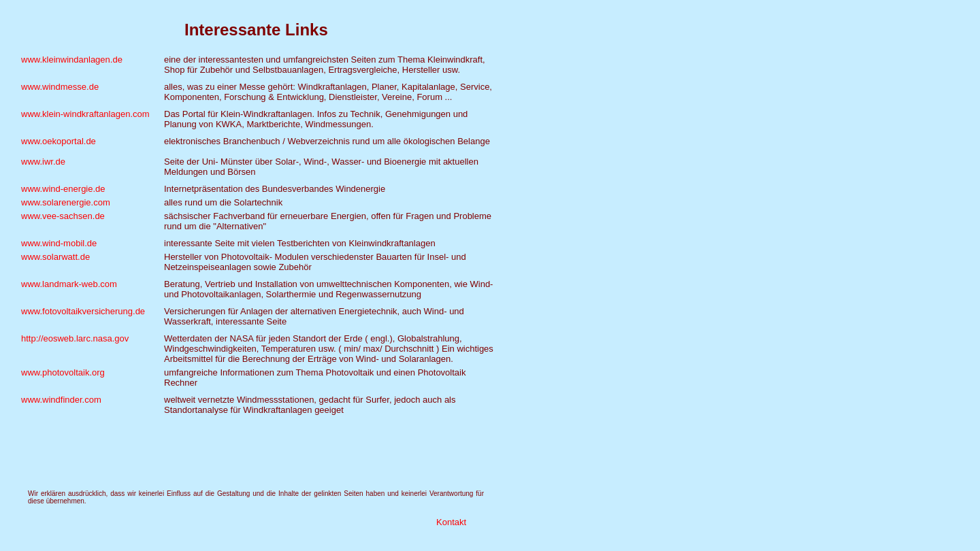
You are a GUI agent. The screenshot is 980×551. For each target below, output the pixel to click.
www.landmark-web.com (69, 284)
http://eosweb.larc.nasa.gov (75, 338)
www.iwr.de (43, 162)
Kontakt (451, 522)
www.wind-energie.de (63, 189)
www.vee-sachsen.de (63, 216)
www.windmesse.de (60, 87)
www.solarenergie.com (66, 202)
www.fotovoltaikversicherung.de (83, 311)
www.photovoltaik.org (63, 372)
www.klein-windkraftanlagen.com (85, 114)
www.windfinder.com (61, 400)
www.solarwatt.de (55, 257)
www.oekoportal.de (59, 141)
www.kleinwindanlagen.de (72, 60)
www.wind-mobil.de (59, 243)
